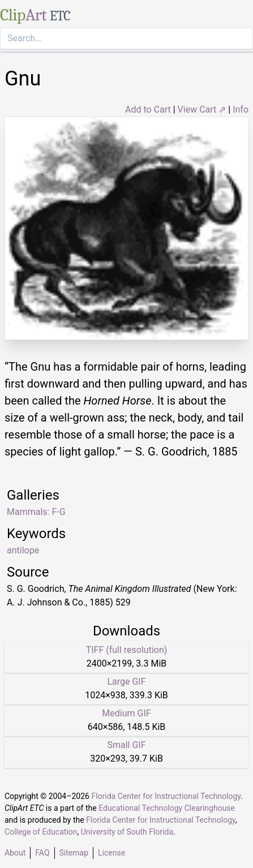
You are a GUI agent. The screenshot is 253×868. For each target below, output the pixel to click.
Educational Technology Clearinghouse (167, 808)
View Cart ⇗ (202, 109)
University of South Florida (127, 832)
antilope (23, 550)
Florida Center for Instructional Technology (166, 796)
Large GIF (126, 682)
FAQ (42, 853)
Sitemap (74, 853)
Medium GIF (126, 713)
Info (241, 109)
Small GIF (126, 745)
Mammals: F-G (36, 512)
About (15, 853)
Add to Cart (148, 109)
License (112, 853)
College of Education (41, 832)
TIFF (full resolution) (127, 650)
